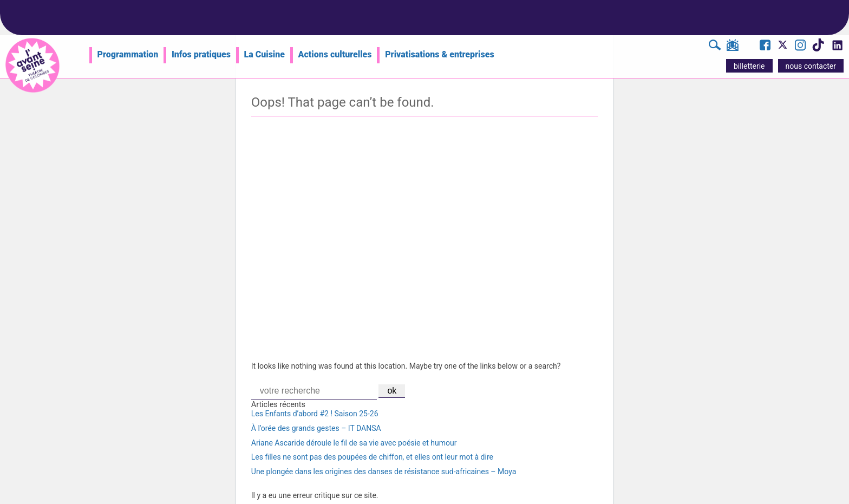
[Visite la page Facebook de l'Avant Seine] (765, 47)
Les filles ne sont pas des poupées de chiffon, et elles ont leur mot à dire (372, 457)
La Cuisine (265, 54)
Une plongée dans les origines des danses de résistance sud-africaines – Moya (384, 472)
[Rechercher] (715, 47)
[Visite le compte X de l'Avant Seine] (783, 48)
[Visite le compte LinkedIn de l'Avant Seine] (837, 48)
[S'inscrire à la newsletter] (732, 47)
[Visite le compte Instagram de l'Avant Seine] (800, 47)
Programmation (128, 54)
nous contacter (811, 66)
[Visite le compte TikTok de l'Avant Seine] (818, 48)
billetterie (749, 66)
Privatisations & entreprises (440, 54)
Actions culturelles (335, 54)
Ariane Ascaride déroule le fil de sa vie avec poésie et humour (354, 443)
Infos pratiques (201, 54)
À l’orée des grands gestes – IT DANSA (316, 428)
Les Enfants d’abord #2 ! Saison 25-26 (315, 414)
